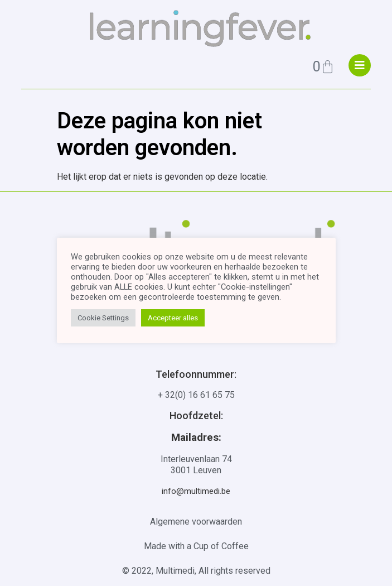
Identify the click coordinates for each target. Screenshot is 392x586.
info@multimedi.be (196, 491)
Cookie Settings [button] (103, 318)
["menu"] (360, 65)
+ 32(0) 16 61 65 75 (196, 395)
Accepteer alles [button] (173, 318)
